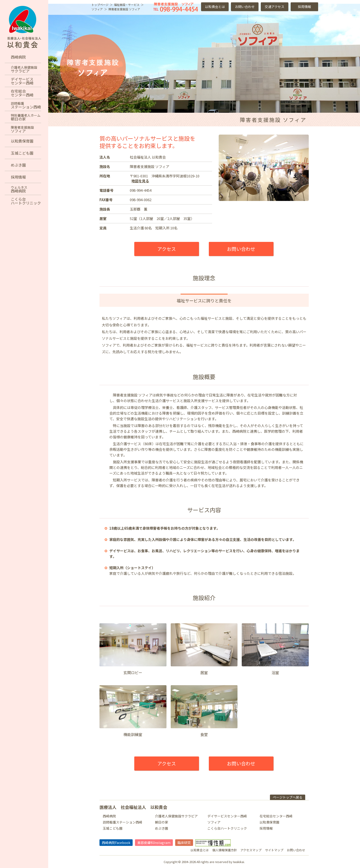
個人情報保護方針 (225, 850)
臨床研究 (184, 843)
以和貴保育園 (269, 822)
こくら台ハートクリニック (227, 828)
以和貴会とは (215, 7)
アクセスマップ (251, 850)
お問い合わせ (245, 7)
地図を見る (140, 181)
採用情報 (305, 7)
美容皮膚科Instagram (154, 843)
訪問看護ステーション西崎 (123, 822)
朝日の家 (162, 822)
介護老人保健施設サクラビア (176, 816)
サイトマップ (274, 850)
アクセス (167, 249)
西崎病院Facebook (116, 843)
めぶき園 (162, 828)
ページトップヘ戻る (288, 797)
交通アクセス (275, 7)
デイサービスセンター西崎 (227, 816)
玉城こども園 (113, 828)
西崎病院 (109, 816)
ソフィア (214, 822)
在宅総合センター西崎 (276, 816)
